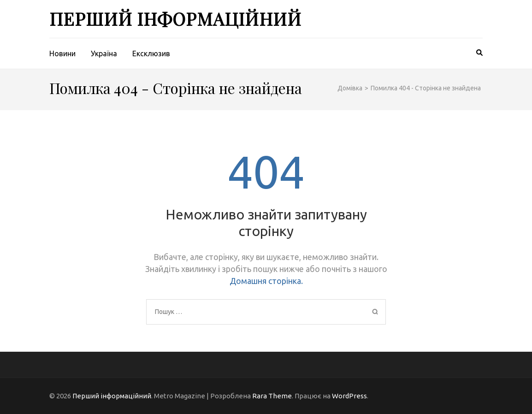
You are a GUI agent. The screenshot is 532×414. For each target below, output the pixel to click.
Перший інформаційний (175, 19)
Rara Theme (272, 396)
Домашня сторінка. (266, 281)
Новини (62, 53)
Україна (104, 53)
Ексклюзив (151, 53)
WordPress (349, 396)
